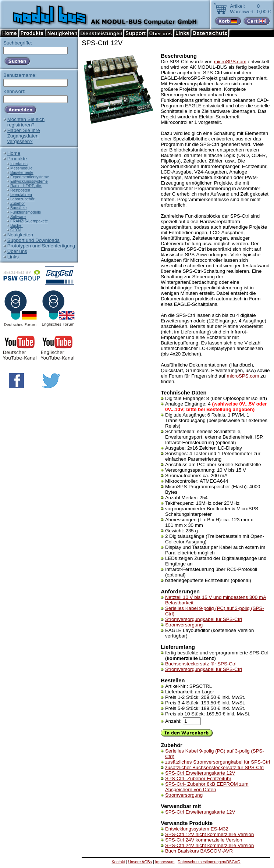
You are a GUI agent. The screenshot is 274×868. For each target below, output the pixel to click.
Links (13, 257)
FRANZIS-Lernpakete (29, 221)
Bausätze (18, 208)
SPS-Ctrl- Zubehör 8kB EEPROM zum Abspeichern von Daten (207, 787)
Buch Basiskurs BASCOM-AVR (199, 851)
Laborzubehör (22, 199)
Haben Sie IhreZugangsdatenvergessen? (24, 136)
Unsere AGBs (140, 862)
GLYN (15, 230)
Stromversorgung (184, 625)
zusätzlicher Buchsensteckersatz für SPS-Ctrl (214, 767)
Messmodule (21, 168)
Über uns (17, 251)
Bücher (17, 225)
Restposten (20, 190)
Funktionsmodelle (26, 212)
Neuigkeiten (20, 235)
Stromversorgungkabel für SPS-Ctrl (204, 619)
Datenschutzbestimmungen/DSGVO (209, 862)
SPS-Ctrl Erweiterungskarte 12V (200, 773)
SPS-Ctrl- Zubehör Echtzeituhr (198, 778)
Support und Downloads (33, 240)
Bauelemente (22, 172)
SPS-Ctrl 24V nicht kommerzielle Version (209, 845)
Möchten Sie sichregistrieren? (26, 122)
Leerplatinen (21, 194)
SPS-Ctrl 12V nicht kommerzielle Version (209, 834)
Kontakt (118, 862)
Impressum (165, 862)
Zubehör (18, 203)
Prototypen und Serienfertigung (41, 246)
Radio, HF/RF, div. (26, 186)
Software (18, 217)
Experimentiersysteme (30, 177)
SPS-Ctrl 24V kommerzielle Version (204, 840)
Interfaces (19, 164)
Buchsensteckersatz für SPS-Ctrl (201, 664)
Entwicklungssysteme (29, 181)
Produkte (17, 159)
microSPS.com (230, 62)
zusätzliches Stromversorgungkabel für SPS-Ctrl (218, 762)
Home (14, 153)
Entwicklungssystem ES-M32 (197, 829)
